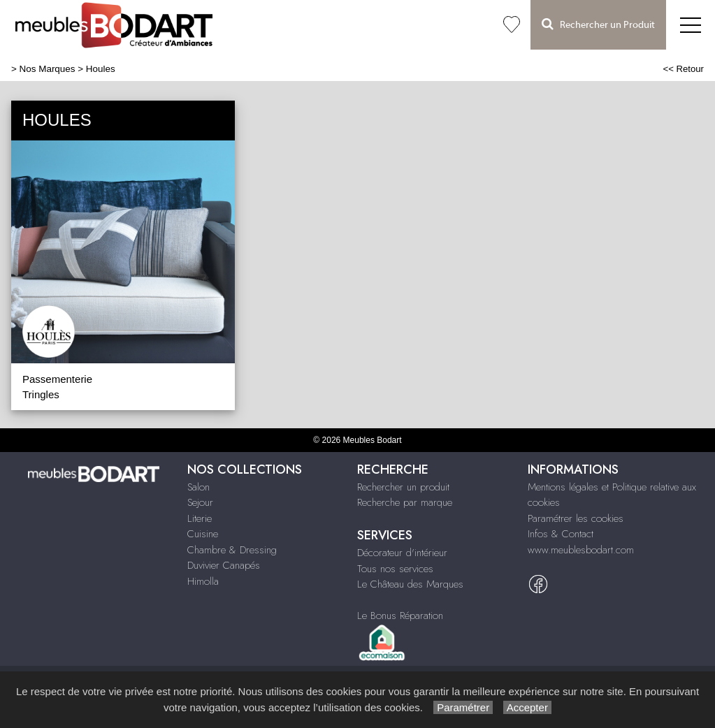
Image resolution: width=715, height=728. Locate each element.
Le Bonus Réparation (400, 616)
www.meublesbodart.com (581, 550)
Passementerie (57, 379)
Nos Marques (48, 69)
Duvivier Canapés (224, 565)
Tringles (41, 394)
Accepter (527, 707)
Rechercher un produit (403, 487)
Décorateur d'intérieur (402, 553)
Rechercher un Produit (598, 24)
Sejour (200, 502)
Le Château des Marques (410, 584)
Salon (198, 487)
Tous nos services (395, 569)
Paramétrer (463, 707)
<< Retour (683, 69)
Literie (200, 518)
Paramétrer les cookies (576, 518)
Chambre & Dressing (232, 550)
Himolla (203, 581)
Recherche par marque (405, 502)
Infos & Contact (561, 534)
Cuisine (203, 534)
